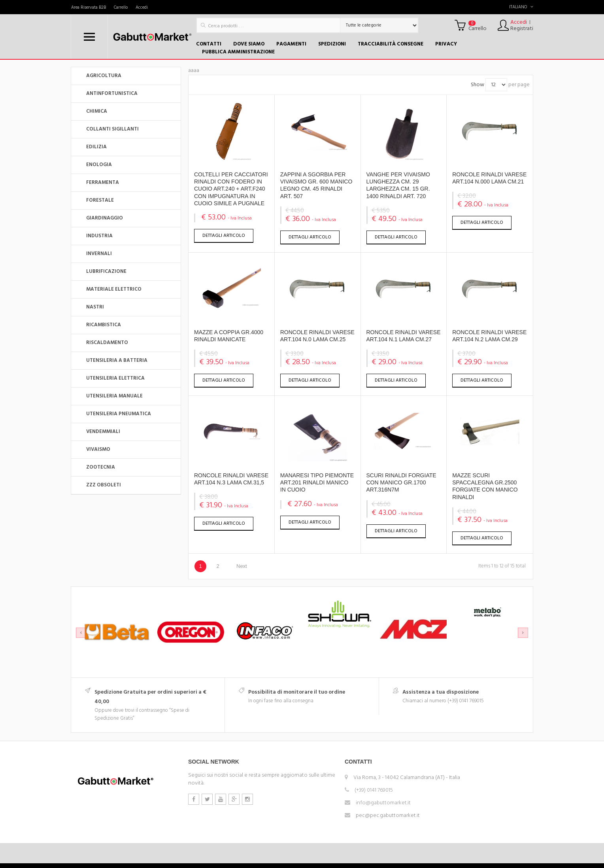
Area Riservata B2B (89, 8)
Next (242, 566)
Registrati (522, 29)
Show (478, 85)
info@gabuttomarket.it (383, 803)
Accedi (142, 8)
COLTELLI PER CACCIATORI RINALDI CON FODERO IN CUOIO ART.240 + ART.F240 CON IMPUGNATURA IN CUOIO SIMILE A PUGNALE (231, 189)
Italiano (521, 7)
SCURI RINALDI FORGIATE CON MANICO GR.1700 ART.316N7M (401, 482)
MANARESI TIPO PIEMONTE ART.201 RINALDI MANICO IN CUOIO (317, 482)
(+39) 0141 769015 (374, 790)
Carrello (121, 8)
